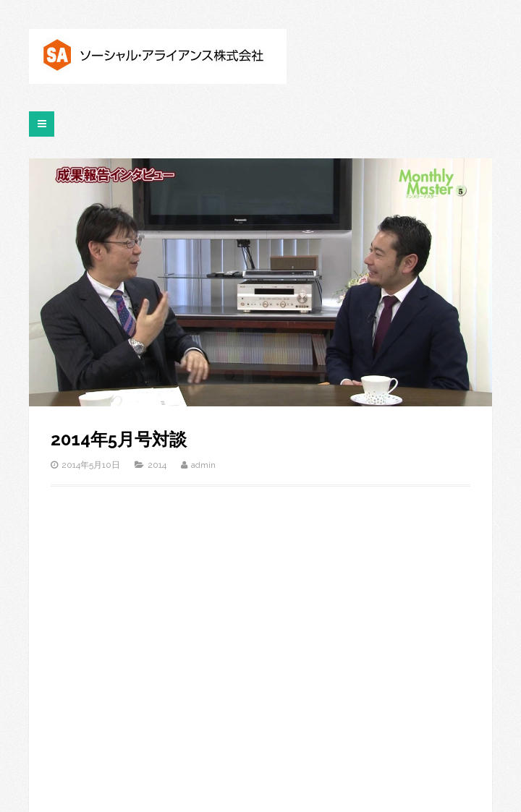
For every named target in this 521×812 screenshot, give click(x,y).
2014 (157, 465)
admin (203, 465)
